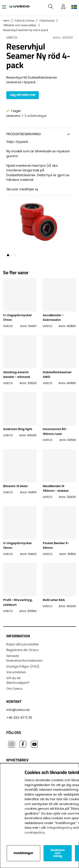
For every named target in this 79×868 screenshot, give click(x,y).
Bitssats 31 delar (15, 486)
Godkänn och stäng (58, 853)
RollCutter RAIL (54, 600)
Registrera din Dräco (23, 650)
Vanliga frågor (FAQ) (23, 667)
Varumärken (16, 672)
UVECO (12, 38)
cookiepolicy (35, 833)
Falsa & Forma (25, 21)
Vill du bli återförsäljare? (18, 681)
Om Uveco (14, 689)
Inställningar (23, 853)
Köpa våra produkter (23, 644)
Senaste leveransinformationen (24, 658)
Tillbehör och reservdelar (20, 25)
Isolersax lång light (18, 429)
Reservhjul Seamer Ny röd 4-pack (26, 30)
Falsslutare (47, 21)
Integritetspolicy (60, 828)
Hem (6, 21)
